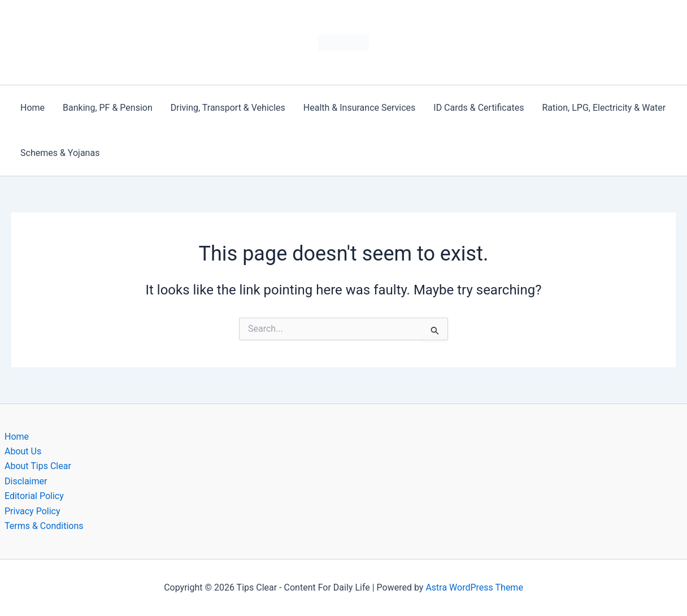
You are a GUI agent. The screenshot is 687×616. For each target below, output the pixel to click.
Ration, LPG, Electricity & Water (604, 108)
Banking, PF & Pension (108, 108)
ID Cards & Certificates (479, 108)
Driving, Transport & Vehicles (228, 108)
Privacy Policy (32, 511)
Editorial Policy (34, 496)
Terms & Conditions (44, 526)
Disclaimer (26, 481)
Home (32, 108)
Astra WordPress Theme (474, 587)
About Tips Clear (38, 466)
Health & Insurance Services (359, 108)
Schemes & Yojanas (60, 153)
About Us (23, 451)
